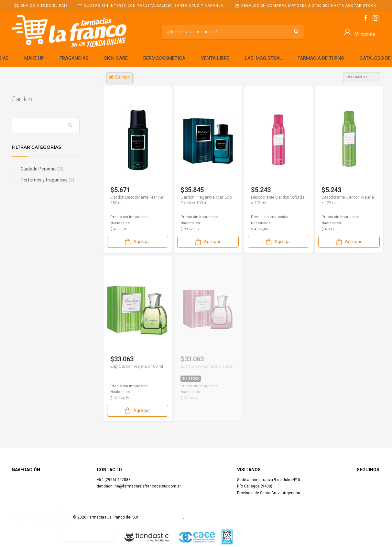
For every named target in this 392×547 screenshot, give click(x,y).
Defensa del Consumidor (34, 537)
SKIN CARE (116, 58)
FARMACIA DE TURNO (321, 58)
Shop (16, 486)
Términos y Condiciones (161, 517)
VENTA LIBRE (215, 58)
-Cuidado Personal (41, 169)
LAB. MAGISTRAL (263, 58)
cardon (120, 77)
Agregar (137, 242)
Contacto (20, 493)
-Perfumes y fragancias (46, 180)
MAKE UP (34, 58)
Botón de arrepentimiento (88, 537)
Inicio (16, 480)
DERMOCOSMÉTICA (164, 58)
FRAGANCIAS (74, 58)
